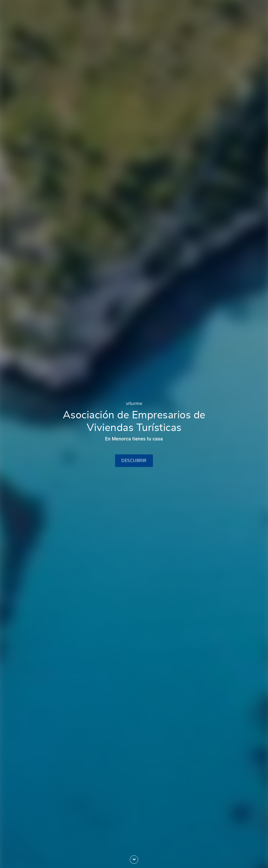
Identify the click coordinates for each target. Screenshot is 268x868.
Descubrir (134, 461)
